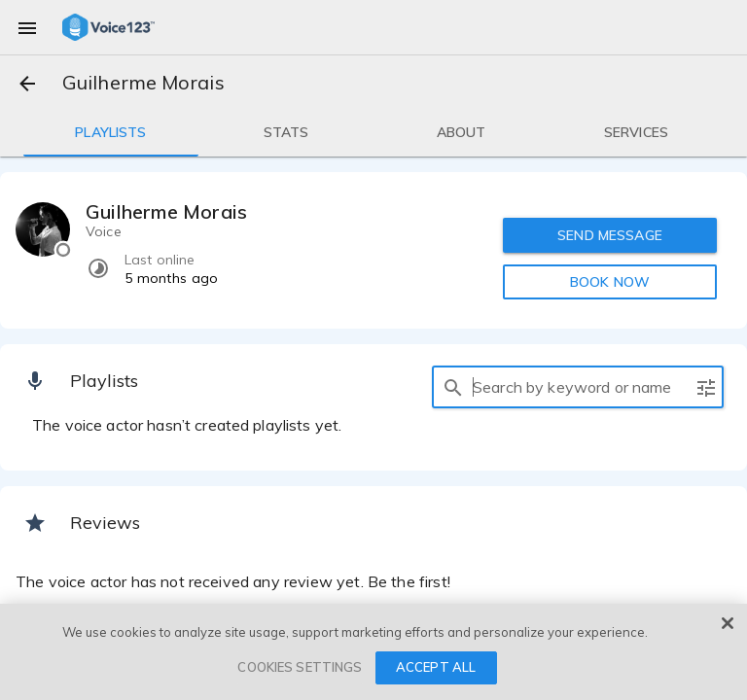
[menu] (27, 27)
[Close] (728, 623)
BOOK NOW (610, 282)
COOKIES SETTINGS (300, 667)
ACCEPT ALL (436, 667)
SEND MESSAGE (610, 235)
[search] (453, 387)
